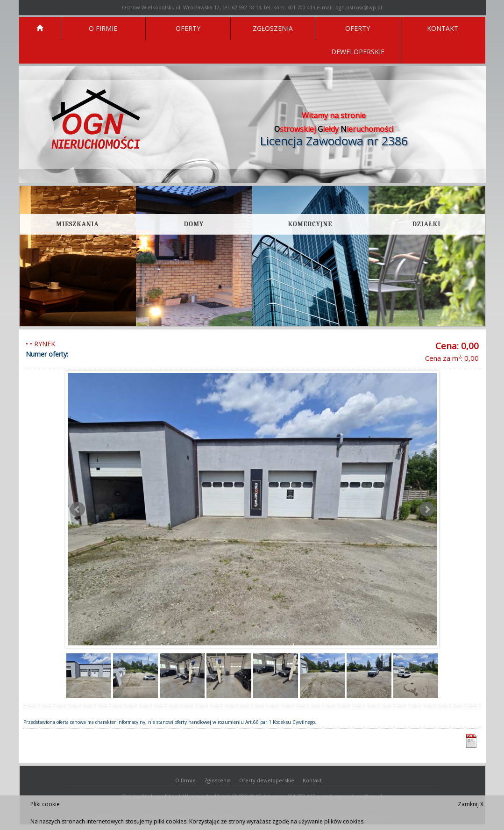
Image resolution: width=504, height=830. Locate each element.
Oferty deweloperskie (267, 780)
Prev (78, 509)
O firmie (185, 780)
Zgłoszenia (217, 780)
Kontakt (312, 780)
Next (427, 509)
